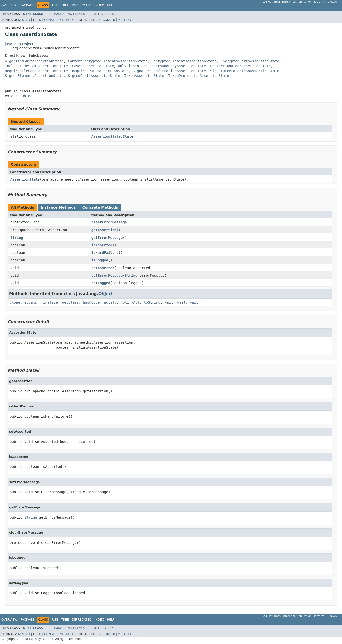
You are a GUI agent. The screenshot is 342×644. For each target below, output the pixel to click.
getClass (70, 302)
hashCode (91, 302)
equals (31, 302)
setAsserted (103, 268)
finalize (49, 302)
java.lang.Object (19, 44)
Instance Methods (58, 207)
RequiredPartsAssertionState (100, 71)
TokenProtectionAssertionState (198, 76)
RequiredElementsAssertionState (36, 71)
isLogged (100, 260)
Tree (65, 5)
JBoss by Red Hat (41, 639)
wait (169, 302)
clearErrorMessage (109, 222)
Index (99, 5)
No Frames (76, 14)
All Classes (104, 14)
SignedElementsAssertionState (34, 76)
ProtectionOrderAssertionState (240, 66)
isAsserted (102, 245)
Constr (50, 20)
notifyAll (130, 302)
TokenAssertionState (144, 76)
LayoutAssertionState (93, 66)
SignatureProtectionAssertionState (245, 71)
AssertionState (25, 179)
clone (15, 302)
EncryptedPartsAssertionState (250, 61)
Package (27, 5)
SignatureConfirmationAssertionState (169, 71)
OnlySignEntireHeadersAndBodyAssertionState (162, 66)
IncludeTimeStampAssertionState (36, 66)
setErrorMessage (107, 276)
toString (152, 302)
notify (110, 302)
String (17, 238)
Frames (58, 14)
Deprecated (82, 5)
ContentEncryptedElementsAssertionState (108, 61)
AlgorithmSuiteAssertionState (34, 61)
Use (55, 5)
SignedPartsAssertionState (94, 76)
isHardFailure (105, 253)
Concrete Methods (100, 207)
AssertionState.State (112, 136)
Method (66, 20)
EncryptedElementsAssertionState (184, 61)
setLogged (101, 283)
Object (28, 96)
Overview (9, 5)
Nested (24, 20)
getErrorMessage (107, 238)
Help (111, 5)
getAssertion (104, 230)
